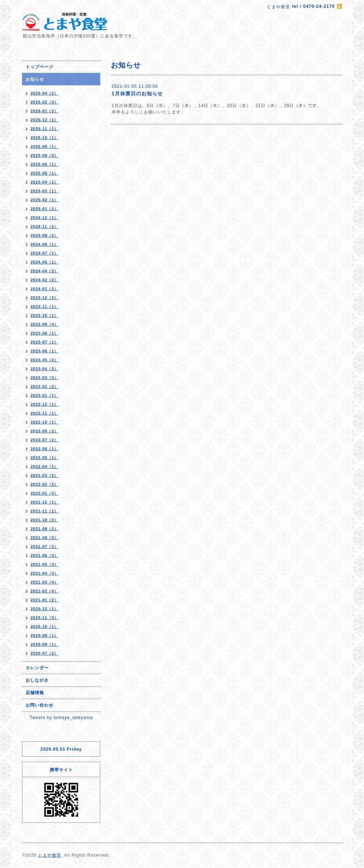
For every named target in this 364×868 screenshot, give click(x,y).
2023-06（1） (45, 351)
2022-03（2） (45, 475)
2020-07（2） (45, 653)
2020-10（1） (45, 627)
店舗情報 (35, 693)
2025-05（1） (45, 173)
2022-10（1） (45, 422)
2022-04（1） (45, 467)
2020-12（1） (45, 609)
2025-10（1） (45, 138)
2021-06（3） (45, 555)
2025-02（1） (45, 200)
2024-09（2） (45, 235)
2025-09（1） (45, 147)
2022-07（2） (45, 440)
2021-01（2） (45, 600)
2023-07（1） (45, 342)
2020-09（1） (45, 635)
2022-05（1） (45, 458)
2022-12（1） (45, 404)
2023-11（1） (45, 307)
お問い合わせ (39, 705)
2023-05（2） (45, 360)
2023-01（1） (45, 395)
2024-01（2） (45, 289)
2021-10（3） (45, 520)
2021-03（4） (45, 582)
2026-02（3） (45, 102)
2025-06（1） (45, 164)
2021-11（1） (45, 511)
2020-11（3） (45, 618)
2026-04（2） (45, 93)
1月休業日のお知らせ (137, 94)
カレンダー (37, 668)
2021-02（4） (45, 591)
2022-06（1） (45, 449)
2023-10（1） (45, 315)
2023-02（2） (45, 387)
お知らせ (35, 79)
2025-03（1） (45, 191)
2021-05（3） (45, 564)
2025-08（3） (45, 155)
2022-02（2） (45, 484)
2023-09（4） (45, 324)
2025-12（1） (45, 120)
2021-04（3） (45, 573)
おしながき (37, 680)
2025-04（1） (45, 182)
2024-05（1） (45, 262)
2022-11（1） (45, 413)
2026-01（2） (45, 111)
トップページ (39, 67)
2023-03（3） (45, 378)
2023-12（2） (45, 298)
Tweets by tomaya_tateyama (61, 718)
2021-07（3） (45, 547)
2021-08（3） (45, 538)
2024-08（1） (45, 244)
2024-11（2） (45, 227)
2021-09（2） (45, 529)
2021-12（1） (45, 502)
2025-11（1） (45, 129)
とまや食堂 (50, 855)
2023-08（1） (45, 333)
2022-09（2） (45, 431)
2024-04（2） (45, 271)
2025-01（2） (45, 209)
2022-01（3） (45, 493)
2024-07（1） (45, 253)
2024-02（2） (45, 280)
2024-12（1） (45, 218)
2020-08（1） (45, 644)
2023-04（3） (45, 369)
